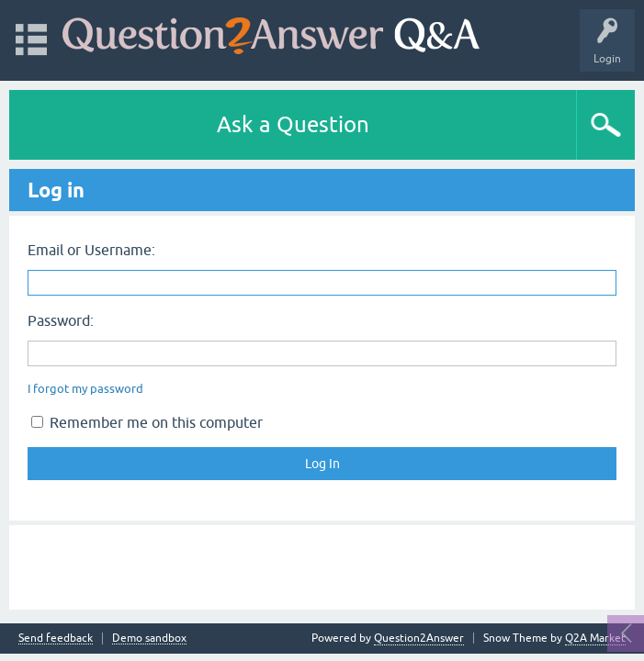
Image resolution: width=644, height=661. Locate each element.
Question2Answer (419, 638)
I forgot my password (85, 389)
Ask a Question (293, 124)
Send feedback (56, 639)
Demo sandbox (149, 639)
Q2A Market (595, 638)
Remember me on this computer (147, 422)
